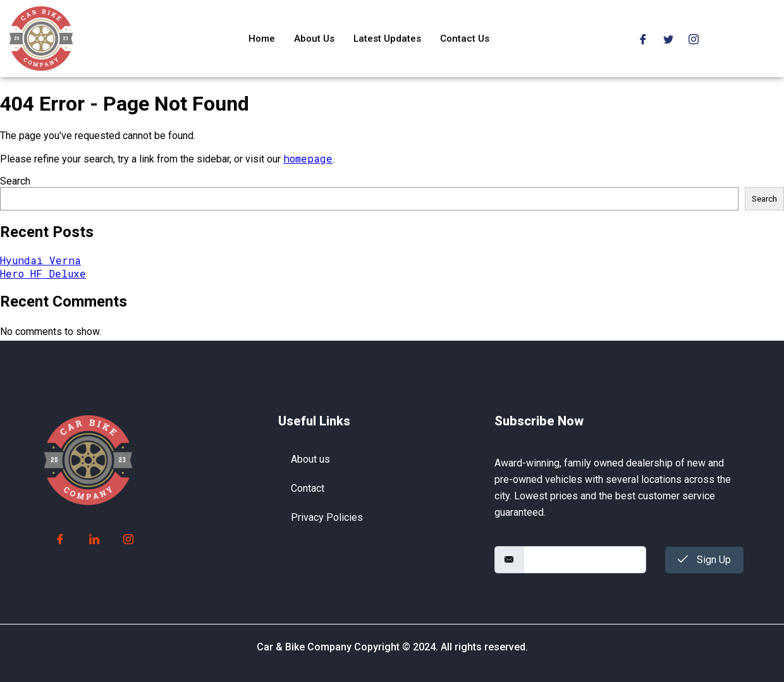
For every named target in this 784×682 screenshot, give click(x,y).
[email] (585, 560)
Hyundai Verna (40, 260)
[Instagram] (694, 38)
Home (262, 39)
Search (15, 181)
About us (310, 459)
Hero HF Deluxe (43, 273)
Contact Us (465, 39)
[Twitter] (668, 38)
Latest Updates (387, 39)
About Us (314, 39)
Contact (308, 488)
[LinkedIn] (94, 540)
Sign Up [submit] (704, 560)
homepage (308, 158)
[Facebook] (643, 38)
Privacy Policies (327, 517)
